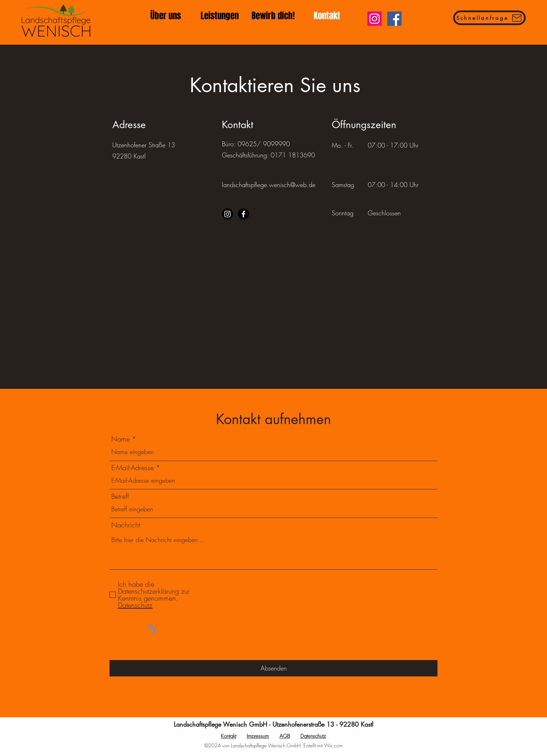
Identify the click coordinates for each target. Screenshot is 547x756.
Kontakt (228, 736)
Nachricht (126, 525)
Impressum (258, 736)
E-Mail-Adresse (133, 468)
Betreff (120, 496)
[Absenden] (273, 668)
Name (121, 439)
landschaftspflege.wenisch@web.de (269, 185)
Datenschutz (313, 736)
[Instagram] (374, 19)
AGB (285, 736)
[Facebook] (394, 19)
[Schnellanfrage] (489, 18)
